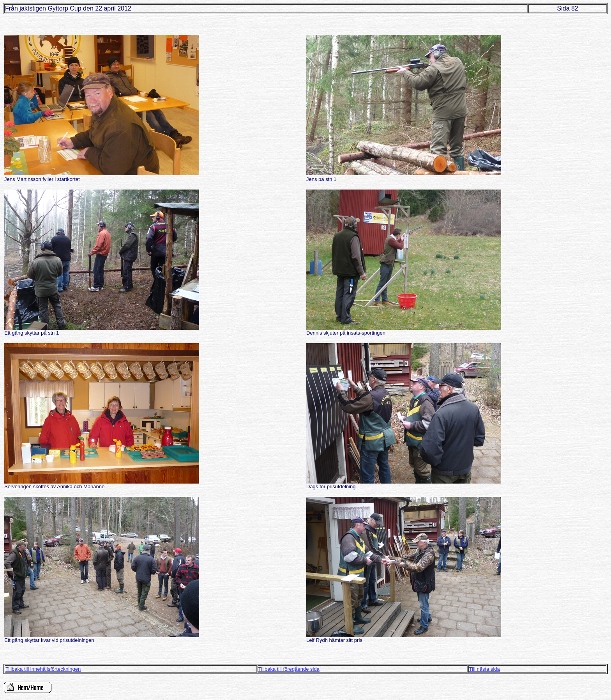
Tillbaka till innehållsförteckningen (43, 669)
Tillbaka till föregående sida (289, 669)
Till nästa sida (485, 669)
